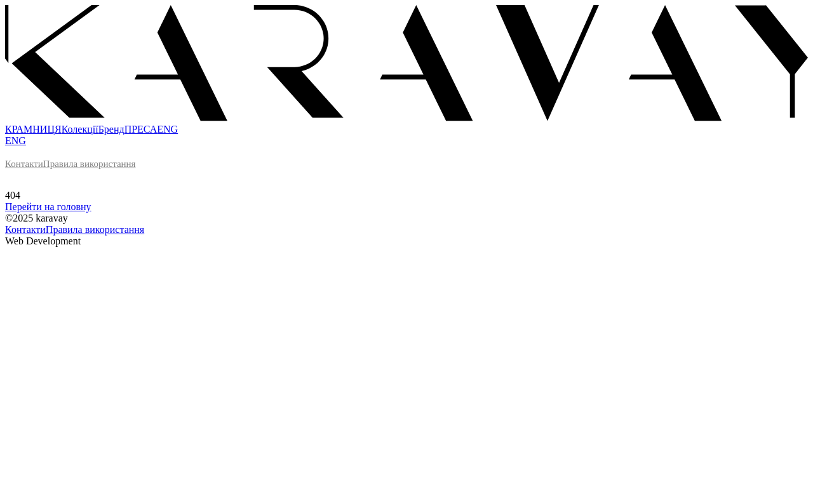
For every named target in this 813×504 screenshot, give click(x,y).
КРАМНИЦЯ (33, 129)
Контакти (24, 164)
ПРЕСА (141, 129)
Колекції (80, 129)
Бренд (111, 129)
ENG (167, 129)
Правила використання (90, 164)
